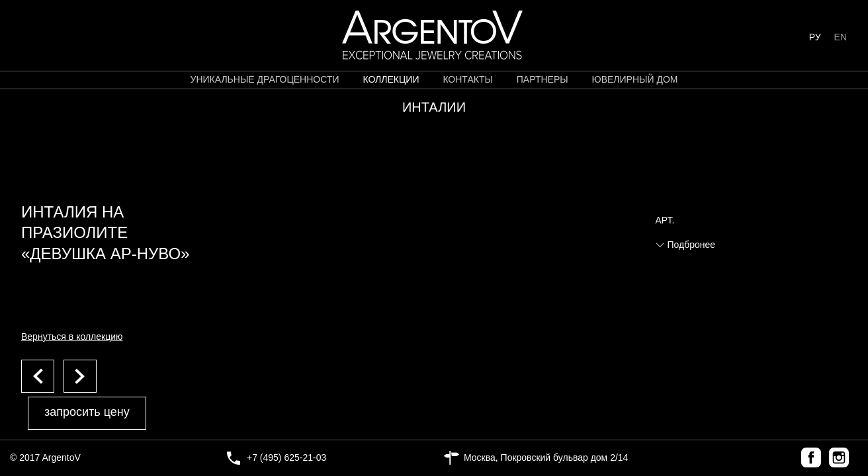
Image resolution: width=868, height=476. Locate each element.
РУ (815, 37)
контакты (468, 79)
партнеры (542, 79)
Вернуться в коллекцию (72, 337)
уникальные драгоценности (265, 79)
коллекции (391, 79)
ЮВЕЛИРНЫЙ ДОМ (635, 79)
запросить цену (87, 412)
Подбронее (692, 245)
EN (841, 37)
